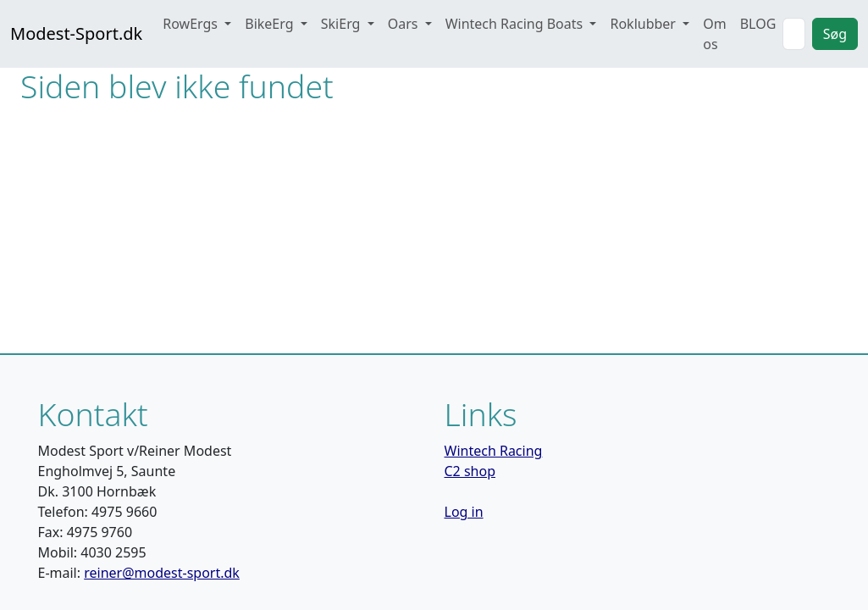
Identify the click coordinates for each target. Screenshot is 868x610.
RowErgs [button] (192, 24)
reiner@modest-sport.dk (162, 573)
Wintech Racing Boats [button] (516, 24)
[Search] (793, 34)
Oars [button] (405, 24)
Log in (464, 512)
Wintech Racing (494, 451)
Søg (835, 34)
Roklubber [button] (644, 24)
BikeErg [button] (271, 24)
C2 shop (470, 471)
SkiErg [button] (343, 24)
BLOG (758, 24)
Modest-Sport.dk (76, 33)
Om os (714, 34)
